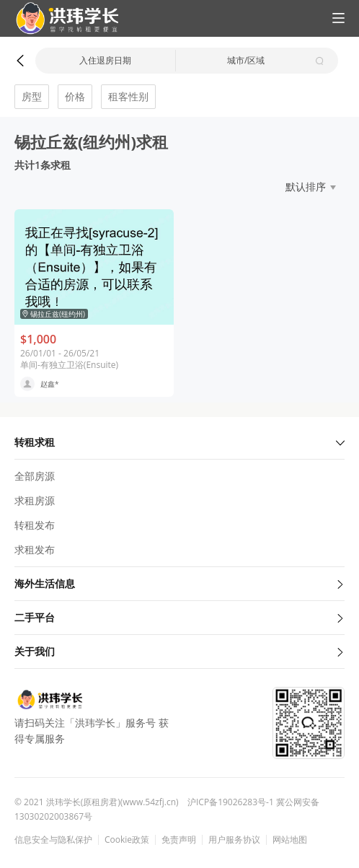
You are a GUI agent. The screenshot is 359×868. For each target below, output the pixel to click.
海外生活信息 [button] (179, 583)
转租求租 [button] (179, 442)
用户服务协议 (234, 840)
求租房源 (35, 500)
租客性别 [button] (128, 96)
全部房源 (35, 476)
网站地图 (290, 840)
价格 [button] (75, 96)
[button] (61, 18)
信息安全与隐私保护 (53, 840)
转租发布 (35, 525)
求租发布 (35, 549)
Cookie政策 (127, 840)
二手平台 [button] (179, 617)
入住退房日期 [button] (105, 60)
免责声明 (179, 840)
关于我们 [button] (179, 651)
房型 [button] (32, 96)
